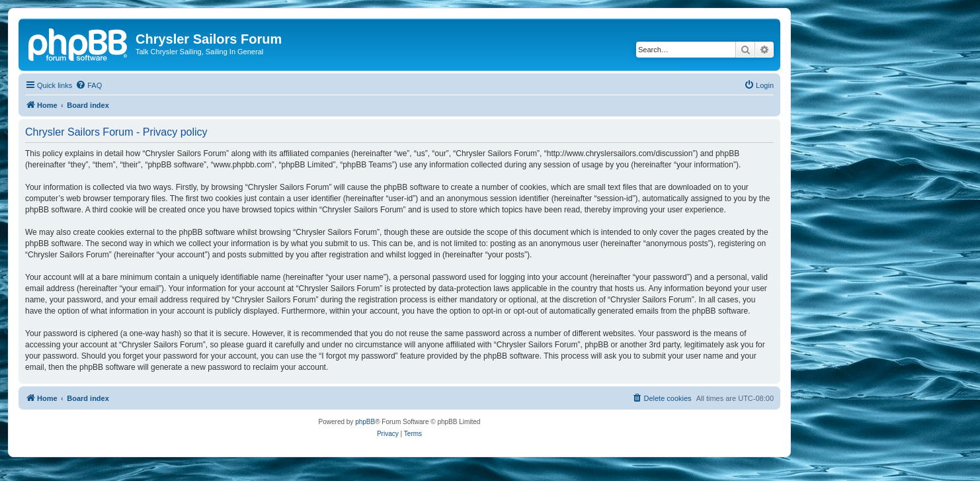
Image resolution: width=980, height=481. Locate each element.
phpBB (365, 422)
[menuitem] (89, 85)
